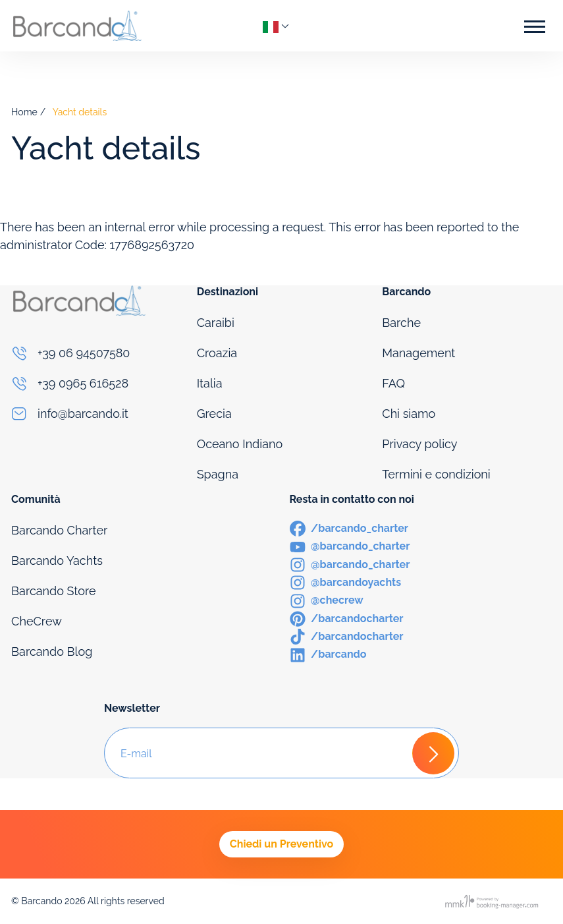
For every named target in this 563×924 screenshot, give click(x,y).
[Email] (96, 414)
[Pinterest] (347, 618)
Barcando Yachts (57, 561)
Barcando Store (53, 591)
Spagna (218, 474)
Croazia (217, 353)
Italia (210, 383)
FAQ (393, 383)
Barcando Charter (59, 530)
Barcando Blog (52, 651)
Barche (401, 323)
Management (418, 353)
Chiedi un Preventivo (281, 844)
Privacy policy (419, 444)
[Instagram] (350, 564)
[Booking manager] (493, 901)
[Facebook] (349, 528)
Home (24, 112)
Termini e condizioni (436, 474)
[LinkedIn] (328, 653)
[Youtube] (350, 545)
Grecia (214, 414)
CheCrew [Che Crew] (37, 621)
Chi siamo (409, 414)
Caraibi (216, 323)
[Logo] (77, 25)
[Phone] (96, 353)
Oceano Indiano (240, 444)
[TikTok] (347, 636)
